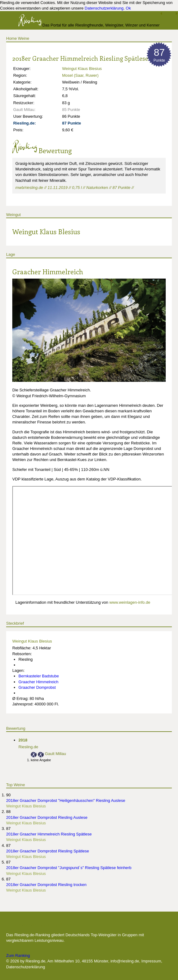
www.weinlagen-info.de (130, 602)
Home (12, 38)
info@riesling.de (125, 961)
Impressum (151, 961)
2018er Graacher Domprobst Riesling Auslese (47, 817)
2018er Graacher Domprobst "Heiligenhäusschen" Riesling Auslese (66, 800)
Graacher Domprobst (37, 687)
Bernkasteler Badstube (39, 676)
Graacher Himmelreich (48, 272)
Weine (24, 38)
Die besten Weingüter (39, 925)
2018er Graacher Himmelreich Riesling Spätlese (49, 834)
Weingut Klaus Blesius (82, 69)
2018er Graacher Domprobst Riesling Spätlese (48, 851)
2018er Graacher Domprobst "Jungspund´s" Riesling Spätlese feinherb (69, 868)
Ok (128, 8)
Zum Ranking (18, 955)
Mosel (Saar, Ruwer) (80, 75)
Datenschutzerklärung (104, 8)
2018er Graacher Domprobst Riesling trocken (46, 885)
